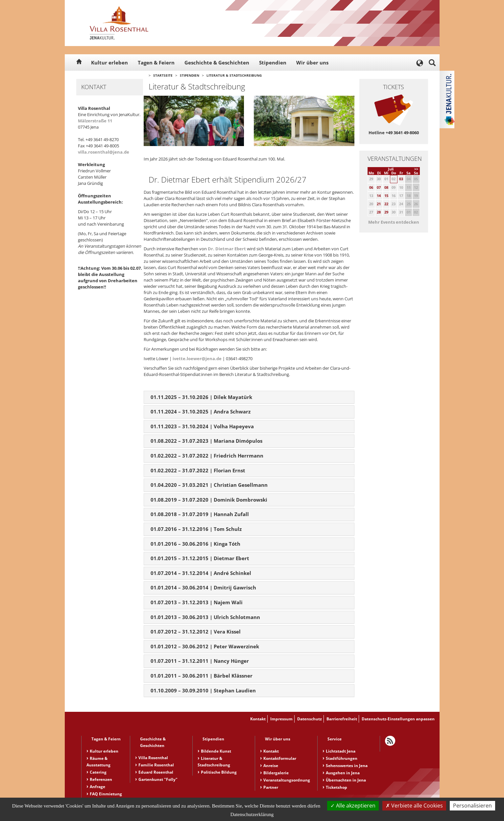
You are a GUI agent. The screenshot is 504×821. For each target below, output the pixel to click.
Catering (98, 772)
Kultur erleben (109, 62)
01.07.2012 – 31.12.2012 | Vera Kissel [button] (196, 632)
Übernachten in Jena (346, 780)
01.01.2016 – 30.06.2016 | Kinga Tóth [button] (195, 544)
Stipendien (273, 62)
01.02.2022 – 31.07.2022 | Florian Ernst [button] (198, 470)
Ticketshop (336, 787)
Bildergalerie (276, 773)
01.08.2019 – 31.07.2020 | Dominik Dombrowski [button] (209, 500)
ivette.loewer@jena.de (197, 359)
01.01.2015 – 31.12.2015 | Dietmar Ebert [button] (200, 558)
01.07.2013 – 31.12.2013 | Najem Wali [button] (197, 602)
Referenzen (101, 779)
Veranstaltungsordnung (287, 780)
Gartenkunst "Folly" (158, 779)
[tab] (249, 397)
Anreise (271, 766)
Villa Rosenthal (153, 758)
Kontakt (258, 719)
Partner (271, 787)
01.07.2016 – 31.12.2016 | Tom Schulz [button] (196, 529)
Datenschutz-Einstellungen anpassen (398, 719)
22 (386, 204)
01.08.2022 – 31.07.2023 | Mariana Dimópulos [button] (206, 441)
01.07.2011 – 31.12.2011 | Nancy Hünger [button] (200, 661)
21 (379, 204)
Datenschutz (310, 719)
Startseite (163, 75)
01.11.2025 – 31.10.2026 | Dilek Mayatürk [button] (201, 397)
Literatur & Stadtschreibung (234, 75)
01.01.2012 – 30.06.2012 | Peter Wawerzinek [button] (205, 646)
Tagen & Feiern (156, 62)
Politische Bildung (219, 772)
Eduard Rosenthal (156, 772)
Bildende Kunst (216, 751)
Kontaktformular (280, 758)
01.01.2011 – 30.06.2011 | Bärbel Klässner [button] (202, 676)
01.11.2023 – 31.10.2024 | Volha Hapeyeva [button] (202, 426)
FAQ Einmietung (106, 794)
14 (379, 196)
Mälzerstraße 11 (95, 121)
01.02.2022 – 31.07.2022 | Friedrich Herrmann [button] (207, 456)
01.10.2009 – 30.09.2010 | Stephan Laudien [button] (203, 690)
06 (371, 187)
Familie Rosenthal (156, 765)
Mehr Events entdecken (394, 222)
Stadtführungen (342, 758)
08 (386, 187)
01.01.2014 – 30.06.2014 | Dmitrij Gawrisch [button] (203, 587)
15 (386, 196)
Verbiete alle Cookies (414, 806)
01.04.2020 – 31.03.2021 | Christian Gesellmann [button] (209, 485)
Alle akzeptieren (353, 806)
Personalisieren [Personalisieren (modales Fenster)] (472, 806)
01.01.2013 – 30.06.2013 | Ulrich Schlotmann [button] (205, 617)
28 (379, 212)
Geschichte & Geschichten (217, 62)
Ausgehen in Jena (343, 773)
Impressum (281, 719)
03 (401, 179)
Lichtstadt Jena (341, 751)
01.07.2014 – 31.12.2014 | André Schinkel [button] (201, 573)
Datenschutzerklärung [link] (252, 814)
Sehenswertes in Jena (347, 766)
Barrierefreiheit (342, 719)
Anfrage (97, 787)
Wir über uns (312, 62)
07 (379, 187)
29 (386, 212)
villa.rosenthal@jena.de (104, 152)
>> (416, 169)
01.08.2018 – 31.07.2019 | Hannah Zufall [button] (200, 514)
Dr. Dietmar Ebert (227, 249)
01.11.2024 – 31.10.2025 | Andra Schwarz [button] (201, 411)
